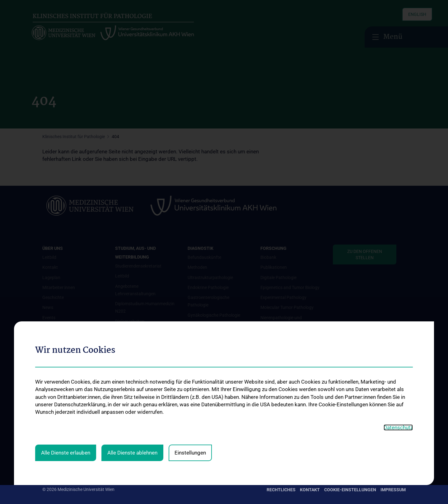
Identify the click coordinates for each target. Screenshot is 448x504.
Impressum (393, 490)
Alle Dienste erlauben (66, 325)
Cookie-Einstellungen (350, 490)
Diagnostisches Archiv (209, 451)
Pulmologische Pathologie (213, 431)
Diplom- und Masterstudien (141, 362)
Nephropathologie (205, 375)
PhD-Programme (131, 371)
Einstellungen (190, 325)
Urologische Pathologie (210, 441)
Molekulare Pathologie (209, 365)
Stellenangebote (131, 399)
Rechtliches (281, 490)
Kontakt (310, 490)
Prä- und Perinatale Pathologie (217, 421)
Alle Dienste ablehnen (132, 325)
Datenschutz (398, 300)
